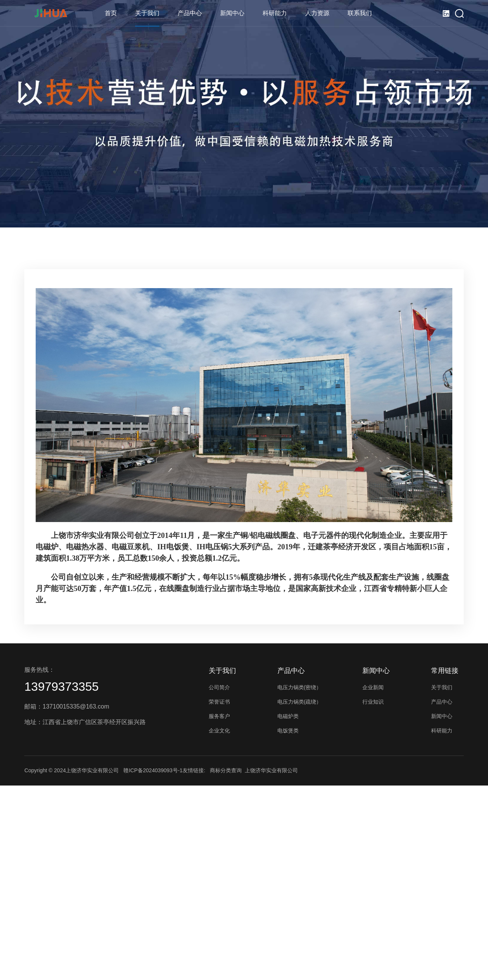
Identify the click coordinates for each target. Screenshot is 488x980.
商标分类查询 (226, 770)
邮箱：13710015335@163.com (67, 706)
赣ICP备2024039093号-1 (153, 770)
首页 (111, 13)
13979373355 (61, 687)
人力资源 (317, 13)
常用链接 (445, 671)
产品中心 (190, 13)
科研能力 (275, 13)
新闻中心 (232, 13)
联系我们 (360, 13)
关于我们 (147, 13)
